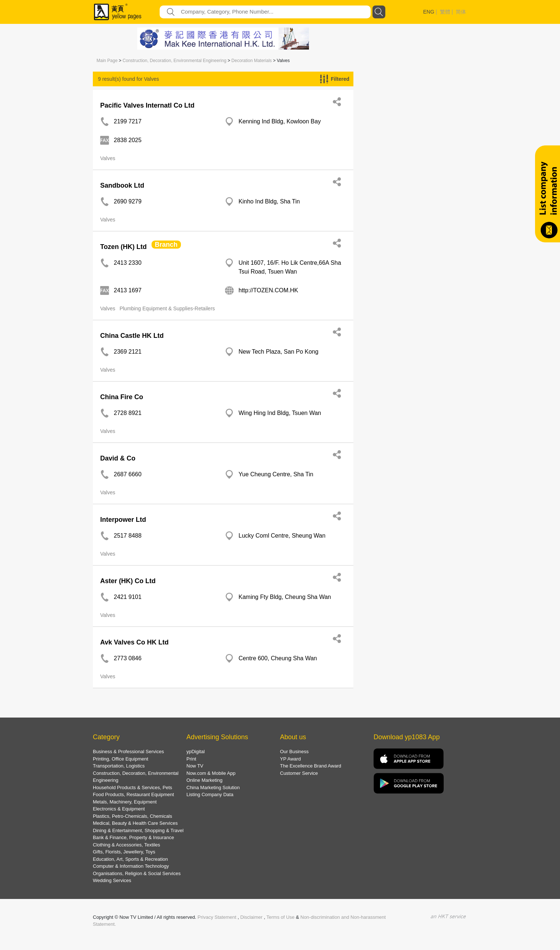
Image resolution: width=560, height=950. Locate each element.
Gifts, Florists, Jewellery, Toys (124, 852)
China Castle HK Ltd (132, 336)
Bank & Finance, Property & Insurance (133, 837)
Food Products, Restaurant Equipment (133, 794)
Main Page (107, 61)
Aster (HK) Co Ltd (128, 581)
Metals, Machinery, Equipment (125, 802)
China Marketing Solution (213, 788)
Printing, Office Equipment (121, 759)
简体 (461, 12)
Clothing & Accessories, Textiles (126, 845)
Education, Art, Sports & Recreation (130, 859)
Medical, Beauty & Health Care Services (135, 823)
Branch (166, 245)
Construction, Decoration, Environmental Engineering (174, 61)
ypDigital (196, 752)
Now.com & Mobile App (211, 773)
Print (191, 759)
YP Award (290, 759)
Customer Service (299, 773)
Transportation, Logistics (119, 766)
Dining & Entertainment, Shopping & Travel (138, 830)
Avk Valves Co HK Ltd (134, 642)
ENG (429, 12)
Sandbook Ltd (122, 185)
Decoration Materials (252, 61)
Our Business (294, 752)
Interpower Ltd (123, 520)
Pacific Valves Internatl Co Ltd (147, 105)
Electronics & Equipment (119, 809)
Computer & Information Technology (131, 866)
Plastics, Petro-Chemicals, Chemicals (132, 816)
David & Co (118, 458)
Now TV (195, 766)
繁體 (445, 12)
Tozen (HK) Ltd (123, 247)
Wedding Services (112, 880)
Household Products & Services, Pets (132, 788)
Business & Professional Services (128, 752)
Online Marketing (204, 780)
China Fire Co (122, 397)
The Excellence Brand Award (311, 766)
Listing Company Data (210, 794)
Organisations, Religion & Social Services (137, 873)
